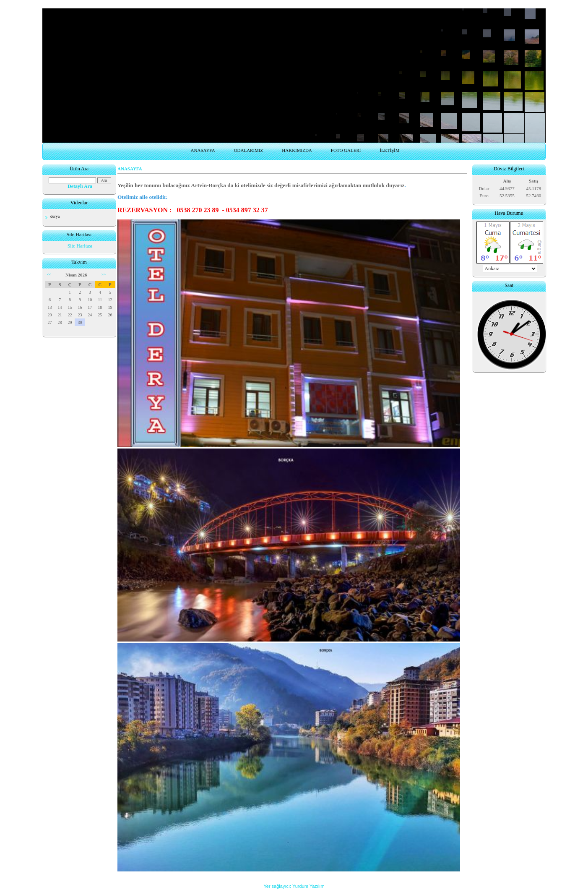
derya (55, 216)
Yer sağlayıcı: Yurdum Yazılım (294, 886)
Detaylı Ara (80, 186)
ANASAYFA (203, 150)
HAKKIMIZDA (297, 150)
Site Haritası (80, 246)
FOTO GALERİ (346, 150)
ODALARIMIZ (249, 150)
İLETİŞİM (389, 150)
